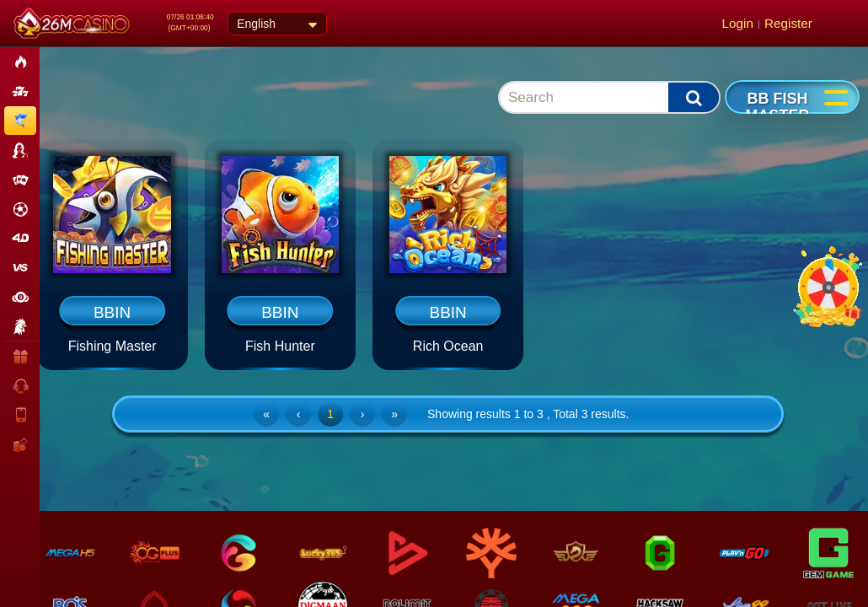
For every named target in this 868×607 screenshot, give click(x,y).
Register (788, 23)
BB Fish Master (778, 107)
